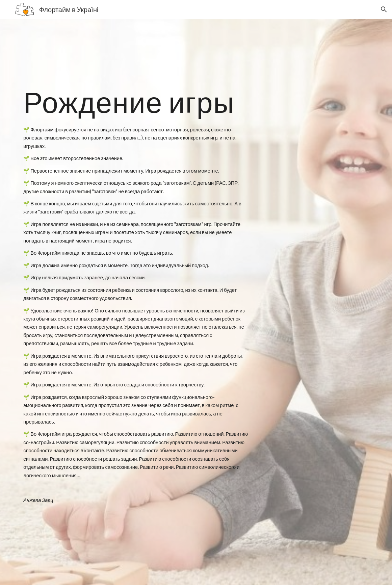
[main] (136, 102)
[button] (384, 9)
